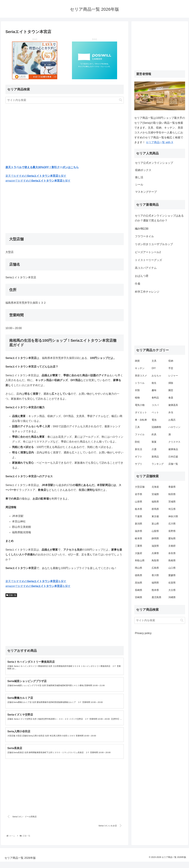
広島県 (155, 568)
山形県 (139, 502)
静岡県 (155, 538)
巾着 (138, 284)
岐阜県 (139, 538)
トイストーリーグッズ (148, 260)
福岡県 (155, 583)
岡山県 (139, 568)
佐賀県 (172, 583)
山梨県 (155, 531)
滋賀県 (155, 546)
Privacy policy (143, 633)
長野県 (172, 531)
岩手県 (139, 494)
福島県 (155, 502)
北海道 (155, 487)
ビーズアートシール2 (148, 252)
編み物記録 (142, 229)
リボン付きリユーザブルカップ (154, 244)
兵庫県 (155, 553)
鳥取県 (155, 560)
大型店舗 (140, 487)
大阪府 (139, 553)
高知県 (139, 583)
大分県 (172, 590)
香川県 (155, 575)
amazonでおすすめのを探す (38, 181)
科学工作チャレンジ (147, 292)
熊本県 (155, 590)
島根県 (172, 560)
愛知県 (172, 538)
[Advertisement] (65, 135)
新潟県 (139, 524)
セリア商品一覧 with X (159, 142)
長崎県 (139, 590)
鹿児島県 (156, 597)
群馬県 (155, 509)
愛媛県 (172, 575)
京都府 (172, 546)
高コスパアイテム (146, 268)
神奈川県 (173, 516)
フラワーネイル (144, 236)
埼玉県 (172, 509)
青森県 (172, 487)
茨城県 (172, 502)
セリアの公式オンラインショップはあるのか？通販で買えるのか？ (159, 218)
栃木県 (139, 509)
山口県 (172, 568)
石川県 (172, 524)
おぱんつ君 (142, 276)
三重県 (139, 546)
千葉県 (139, 516)
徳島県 (139, 575)
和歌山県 (140, 560)
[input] (65, 100)
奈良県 (172, 553)
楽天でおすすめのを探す (36, 176)
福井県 (139, 531)
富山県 (155, 524)
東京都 (155, 516)
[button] (121, 100)
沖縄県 (172, 597)
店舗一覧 (11, 595)
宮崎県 (139, 597)
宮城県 (155, 494)
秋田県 (172, 494)
